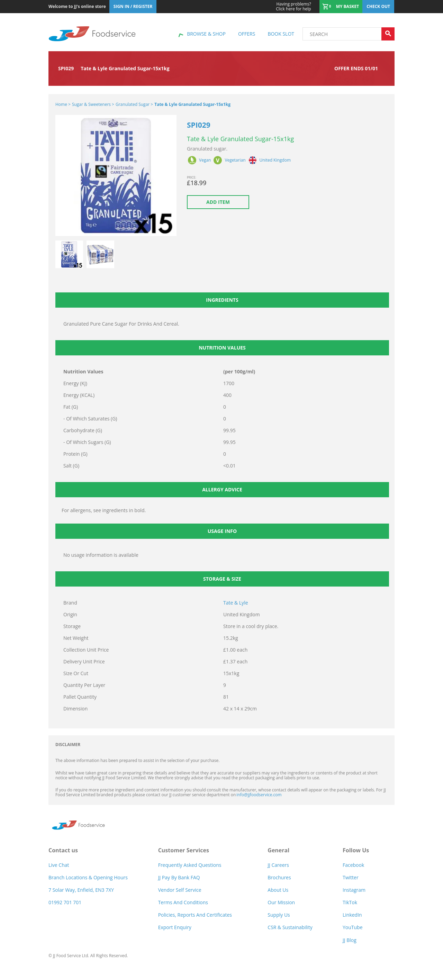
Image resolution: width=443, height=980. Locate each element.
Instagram (354, 890)
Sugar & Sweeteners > (93, 104)
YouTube (353, 927)
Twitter (351, 877)
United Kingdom (275, 160)
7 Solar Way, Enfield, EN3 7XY (81, 890)
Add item (218, 202)
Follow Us (356, 850)
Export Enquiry (175, 927)
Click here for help (293, 7)
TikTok (350, 902)
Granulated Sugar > (134, 104)
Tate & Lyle (236, 603)
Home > (63, 104)
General (278, 850)
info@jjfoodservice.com (259, 795)
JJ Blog (350, 940)
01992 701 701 (65, 902)
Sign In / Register (133, 6)
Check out (378, 6)
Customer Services (184, 850)
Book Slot (281, 34)
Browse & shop (206, 34)
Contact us (63, 850)
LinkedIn (352, 915)
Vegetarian (235, 160)
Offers (247, 34)
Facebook (353, 865)
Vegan (205, 160)
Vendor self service (180, 890)
